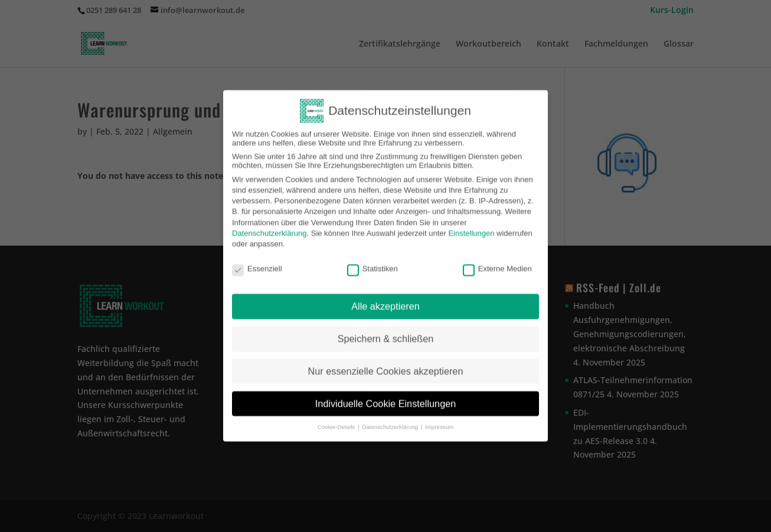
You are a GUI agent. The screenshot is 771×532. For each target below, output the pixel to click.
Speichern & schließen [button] (386, 332)
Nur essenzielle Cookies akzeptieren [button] (386, 364)
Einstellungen (471, 226)
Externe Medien (497, 261)
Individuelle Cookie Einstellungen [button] (386, 397)
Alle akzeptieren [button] (385, 299)
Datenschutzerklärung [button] (391, 420)
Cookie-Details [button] (337, 420)
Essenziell (257, 261)
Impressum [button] (439, 420)
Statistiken (373, 261)
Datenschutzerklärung (269, 226)
